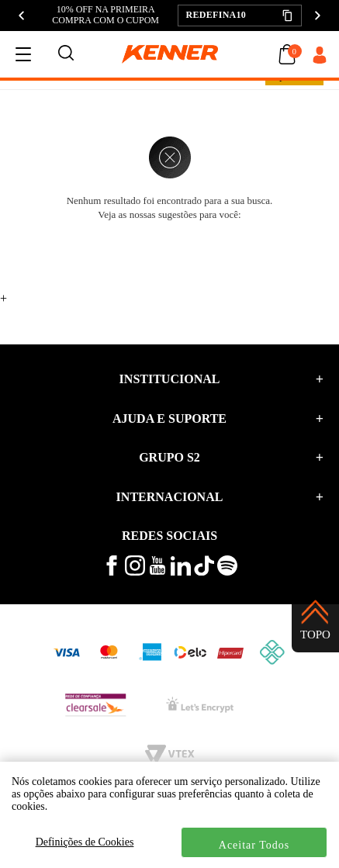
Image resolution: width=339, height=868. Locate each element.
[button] (240, 16)
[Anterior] (22, 16)
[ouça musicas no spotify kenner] (227, 572)
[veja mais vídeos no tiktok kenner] (204, 572)
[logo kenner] (170, 54)
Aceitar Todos (254, 845)
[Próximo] (317, 16)
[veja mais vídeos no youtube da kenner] (157, 571)
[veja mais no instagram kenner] (135, 572)
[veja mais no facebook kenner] (112, 572)
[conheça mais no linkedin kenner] (181, 572)
